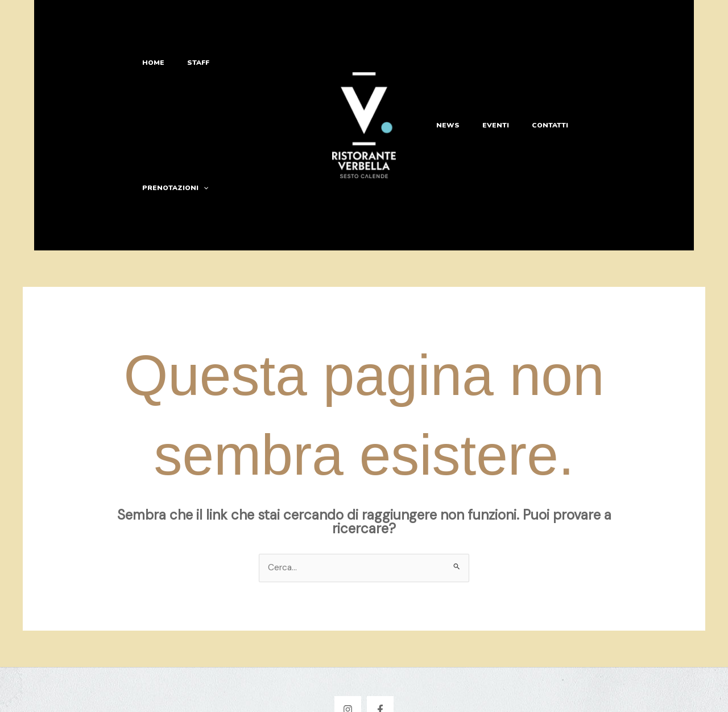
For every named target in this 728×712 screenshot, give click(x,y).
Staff (200, 79)
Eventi (487, 79)
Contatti (536, 79)
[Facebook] (380, 618)
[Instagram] (348, 618)
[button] (290, 79)
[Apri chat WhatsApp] (692, 676)
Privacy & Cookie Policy (364, 694)
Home (161, 79)
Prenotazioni (262, 79)
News (445, 79)
